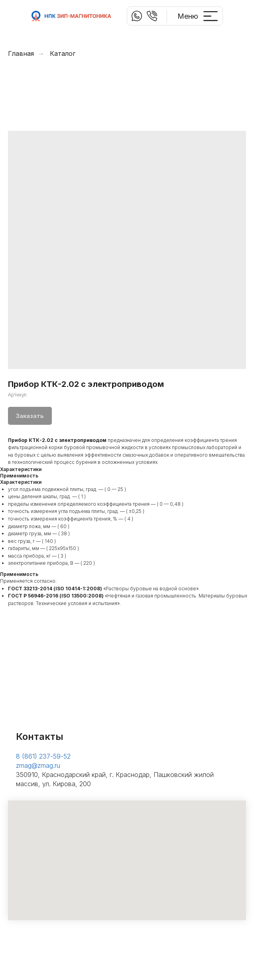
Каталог (63, 54)
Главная (21, 54)
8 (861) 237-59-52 (43, 756)
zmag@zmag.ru (38, 765)
